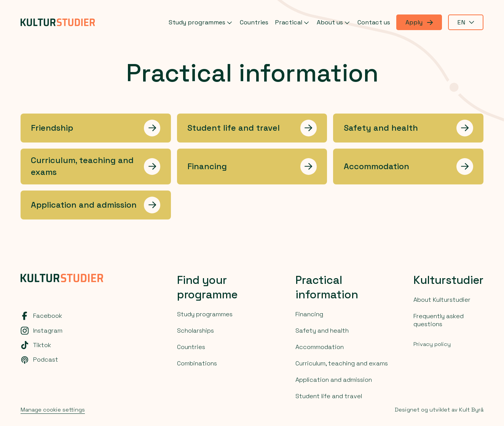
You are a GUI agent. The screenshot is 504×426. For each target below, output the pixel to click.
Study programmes (201, 22)
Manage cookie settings (53, 410)
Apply (419, 22)
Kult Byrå (471, 410)
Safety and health (322, 331)
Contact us (374, 22)
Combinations (197, 363)
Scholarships (195, 331)
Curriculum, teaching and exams (342, 363)
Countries (254, 22)
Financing (309, 314)
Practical (293, 22)
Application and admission (334, 380)
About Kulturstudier (442, 300)
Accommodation (320, 347)
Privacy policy (432, 344)
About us (334, 22)
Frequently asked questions (439, 320)
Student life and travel (329, 396)
